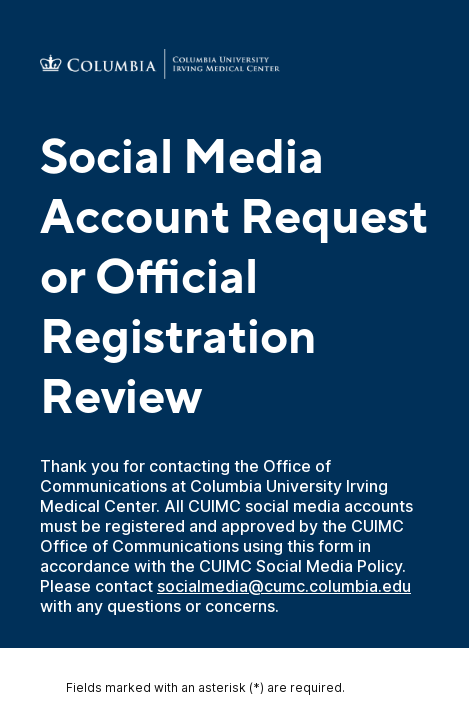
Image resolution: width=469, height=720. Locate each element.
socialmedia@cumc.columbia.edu (284, 586)
